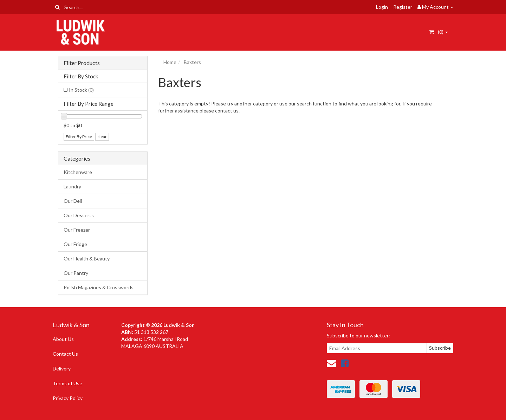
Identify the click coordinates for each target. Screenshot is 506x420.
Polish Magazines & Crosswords (99, 287)
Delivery (62, 369)
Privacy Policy (68, 398)
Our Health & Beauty (87, 259)
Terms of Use (67, 383)
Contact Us (65, 354)
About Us (63, 339)
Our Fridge (75, 244)
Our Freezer (77, 230)
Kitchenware (78, 172)
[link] (345, 363)
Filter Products (82, 63)
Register (403, 7)
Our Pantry (76, 273)
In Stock (81, 90)
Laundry (72, 186)
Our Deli (73, 201)
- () (439, 32)
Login (382, 7)
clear (102, 137)
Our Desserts (79, 215)
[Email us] (331, 363)
